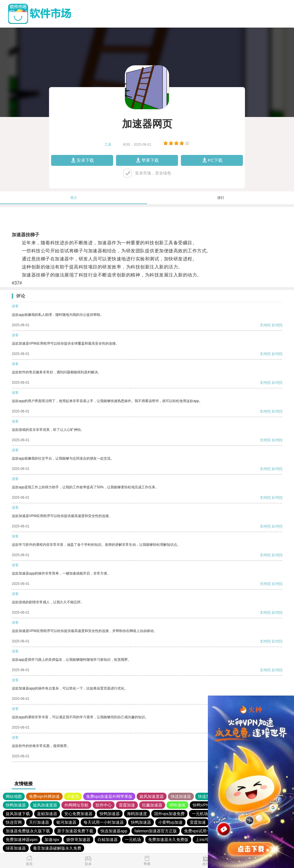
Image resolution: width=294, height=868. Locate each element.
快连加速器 (181, 796)
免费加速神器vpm (22, 840)
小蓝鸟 (73, 796)
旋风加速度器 (152, 796)
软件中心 (104, 805)
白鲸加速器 (108, 840)
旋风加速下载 (18, 814)
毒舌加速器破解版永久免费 (57, 848)
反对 (275, 325)
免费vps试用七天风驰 (203, 831)
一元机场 (133, 840)
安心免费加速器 (78, 814)
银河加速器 (66, 822)
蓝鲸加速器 (47, 814)
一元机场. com (205, 814)
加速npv (52, 840)
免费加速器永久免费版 (168, 840)
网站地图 (14, 796)
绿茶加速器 (16, 848)
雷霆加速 (127, 805)
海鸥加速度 (137, 814)
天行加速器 (39, 822)
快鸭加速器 (16, 805)
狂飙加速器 (152, 805)
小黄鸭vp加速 (170, 822)
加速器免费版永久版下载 (28, 831)
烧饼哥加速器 (78, 840)
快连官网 (14, 822)
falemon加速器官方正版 (156, 831)
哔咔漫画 (177, 805)
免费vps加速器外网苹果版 (109, 796)
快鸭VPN (201, 805)
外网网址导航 (76, 805)
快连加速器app (114, 831)
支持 (263, 325)
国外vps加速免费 (169, 814)
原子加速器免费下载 (75, 831)
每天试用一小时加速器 (104, 822)
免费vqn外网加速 (44, 796)
